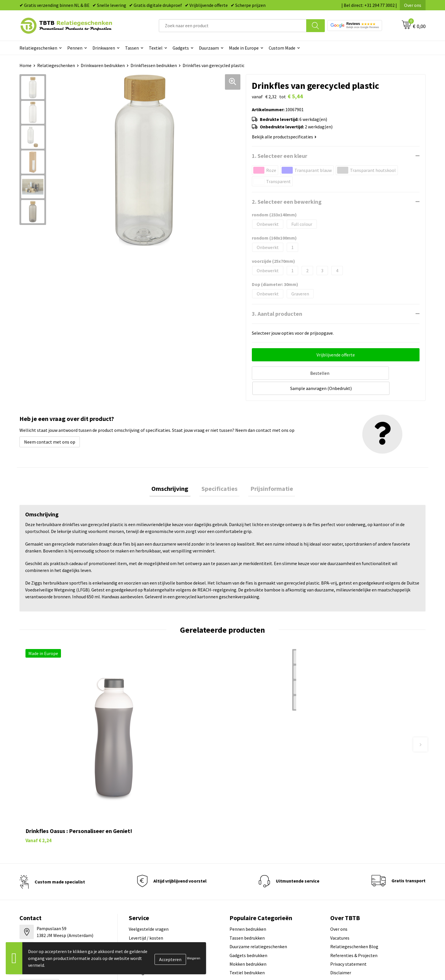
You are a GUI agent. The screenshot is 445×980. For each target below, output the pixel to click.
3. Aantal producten (277, 314)
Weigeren (194, 958)
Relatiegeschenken (38, 48)
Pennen (75, 48)
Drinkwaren (104, 48)
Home (25, 65)
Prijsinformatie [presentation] (267, 472)
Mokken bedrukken (248, 875)
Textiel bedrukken (247, 884)
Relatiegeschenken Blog (354, 857)
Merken (237, 901)
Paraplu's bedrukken (249, 892)
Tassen (132, 48)
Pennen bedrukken (248, 840)
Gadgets (181, 48)
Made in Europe (244, 48)
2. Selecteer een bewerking (287, 202)
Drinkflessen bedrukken (154, 65)
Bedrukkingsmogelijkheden (156, 866)
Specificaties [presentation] (219, 472)
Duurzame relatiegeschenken (258, 857)
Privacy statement (348, 875)
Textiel (156, 48)
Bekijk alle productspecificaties (284, 137)
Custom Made (282, 48)
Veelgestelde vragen (149, 840)
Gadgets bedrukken (248, 866)
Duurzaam (209, 48)
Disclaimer (341, 884)
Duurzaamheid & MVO (150, 901)
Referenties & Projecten (354, 866)
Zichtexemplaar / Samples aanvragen (165, 892)
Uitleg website (143, 857)
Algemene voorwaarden (353, 892)
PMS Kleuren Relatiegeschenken (161, 875)
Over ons (413, 5)
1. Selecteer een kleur (280, 156)
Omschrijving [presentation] (174, 472)
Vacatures (340, 849)
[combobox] (233, 26)
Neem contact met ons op (50, 424)
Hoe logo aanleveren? (150, 884)
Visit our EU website (350, 901)
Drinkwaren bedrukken (103, 65)
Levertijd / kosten (146, 849)
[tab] (174, 472)
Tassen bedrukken (247, 849)
